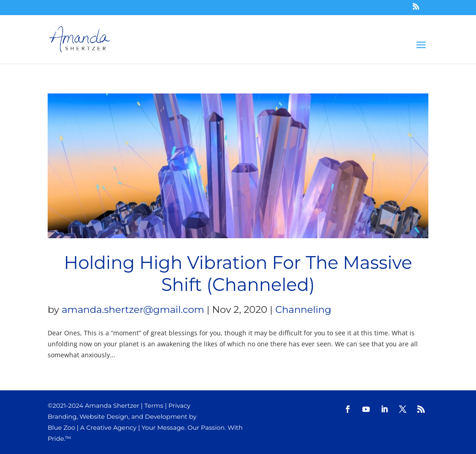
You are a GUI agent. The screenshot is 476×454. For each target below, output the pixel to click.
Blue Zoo (61, 427)
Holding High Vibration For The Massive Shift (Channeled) (238, 274)
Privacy (179, 405)
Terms (154, 405)
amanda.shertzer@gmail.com (133, 309)
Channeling (303, 309)
